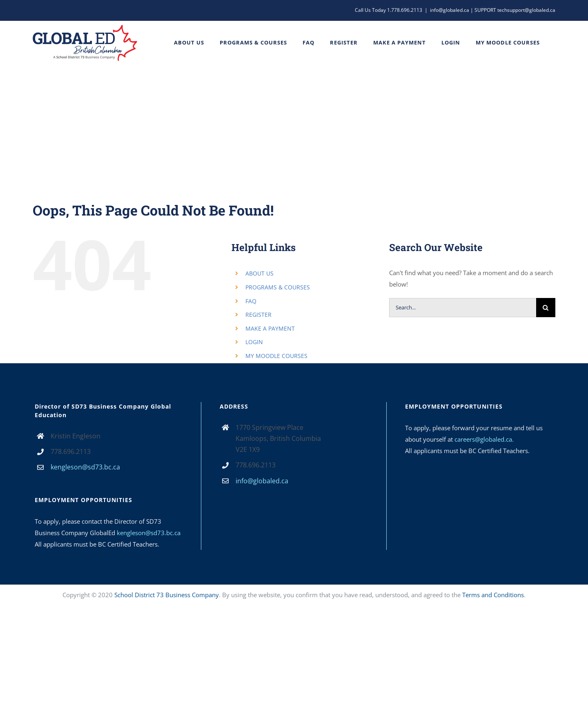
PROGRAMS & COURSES (278, 287)
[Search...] (463, 308)
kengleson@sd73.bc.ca (85, 467)
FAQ (251, 301)
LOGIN (254, 342)
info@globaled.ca (262, 481)
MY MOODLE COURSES (276, 356)
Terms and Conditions (493, 595)
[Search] (546, 308)
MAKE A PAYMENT (270, 328)
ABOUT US (259, 273)
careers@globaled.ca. (484, 439)
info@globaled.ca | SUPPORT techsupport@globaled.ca (493, 10)
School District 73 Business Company (167, 595)
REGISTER (258, 315)
